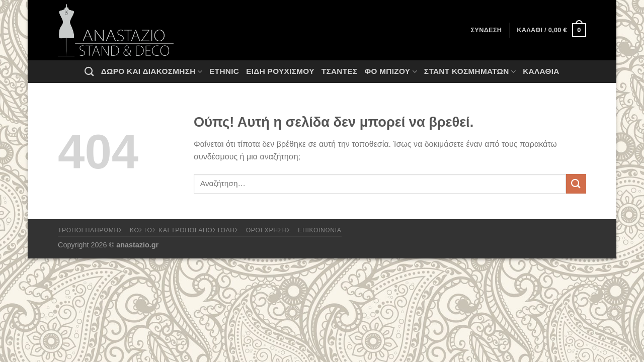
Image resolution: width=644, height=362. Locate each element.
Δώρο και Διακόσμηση (152, 72)
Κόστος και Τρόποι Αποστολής (184, 230)
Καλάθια (541, 71)
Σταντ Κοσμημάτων (470, 72)
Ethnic (224, 71)
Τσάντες (340, 71)
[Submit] (576, 184)
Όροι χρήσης (269, 230)
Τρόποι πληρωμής (90, 230)
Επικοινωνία (319, 230)
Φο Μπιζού (390, 72)
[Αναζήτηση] (89, 71)
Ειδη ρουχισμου (280, 71)
